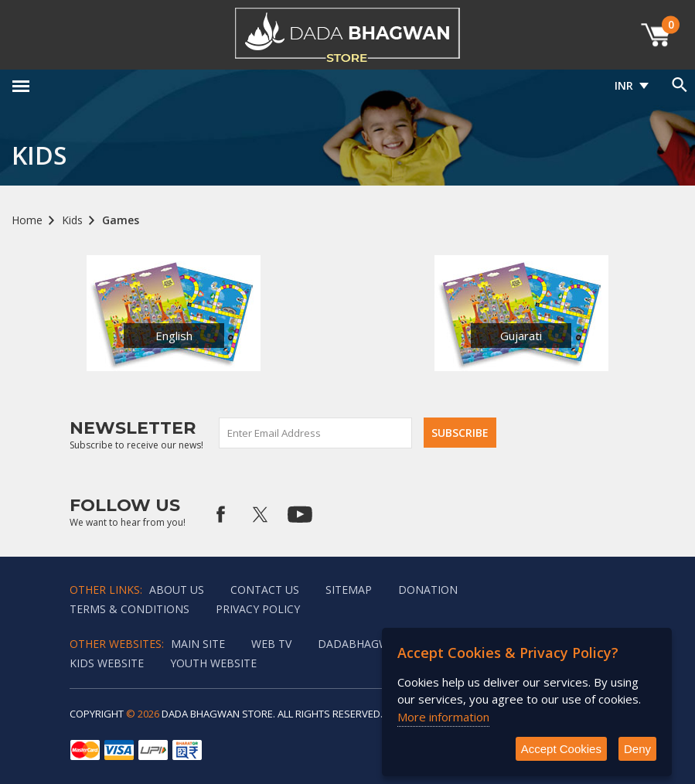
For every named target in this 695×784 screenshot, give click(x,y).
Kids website (107, 663)
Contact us (265, 590)
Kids (72, 220)
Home (27, 220)
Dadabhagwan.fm (370, 644)
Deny (637, 749)
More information (443, 717)
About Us (177, 590)
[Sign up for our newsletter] (316, 433)
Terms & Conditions (129, 609)
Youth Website (213, 663)
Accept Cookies (561, 749)
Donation (428, 590)
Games (121, 220)
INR (624, 85)
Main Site (198, 644)
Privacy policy (258, 609)
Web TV (271, 644)
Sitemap (349, 590)
